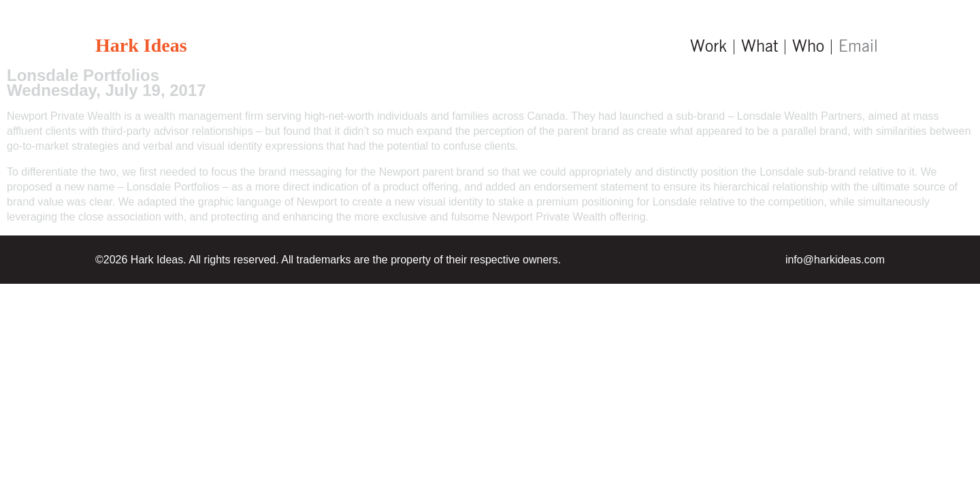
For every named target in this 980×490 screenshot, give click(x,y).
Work (708, 47)
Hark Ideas (141, 45)
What (759, 47)
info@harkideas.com (835, 260)
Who (808, 47)
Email (858, 47)
